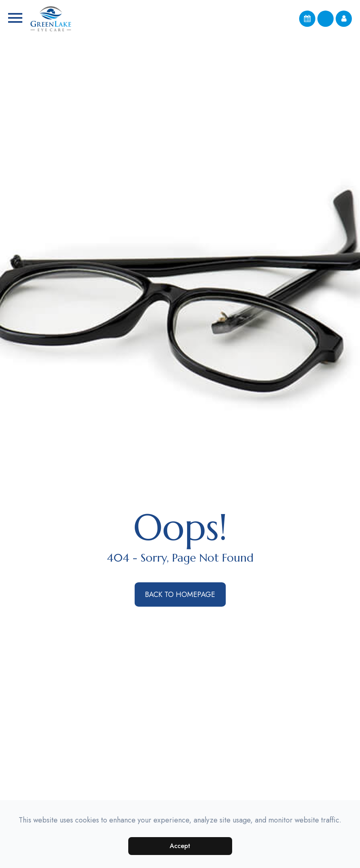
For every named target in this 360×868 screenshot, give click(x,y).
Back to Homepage (180, 595)
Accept (180, 846)
